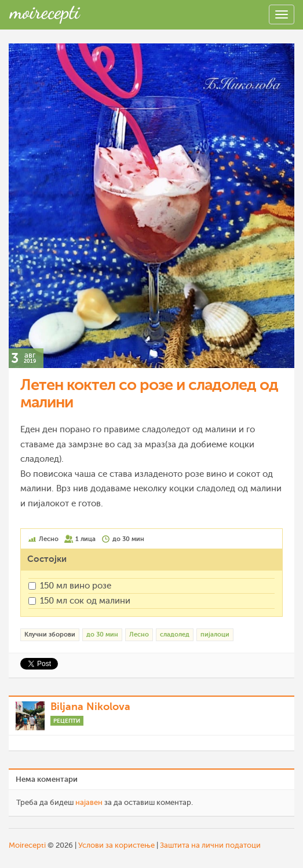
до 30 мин (102, 635)
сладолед (175, 635)
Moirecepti (27, 845)
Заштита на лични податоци (210, 845)
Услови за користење (116, 845)
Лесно (139, 635)
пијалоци (215, 635)
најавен (89, 802)
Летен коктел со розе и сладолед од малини (149, 393)
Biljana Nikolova (90, 707)
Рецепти (67, 721)
